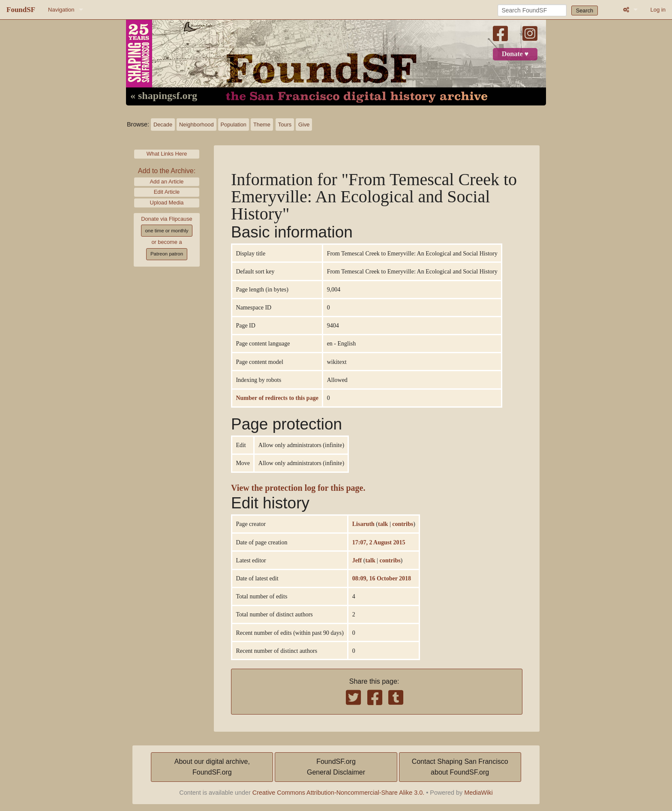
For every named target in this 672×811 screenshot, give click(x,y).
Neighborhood (196, 125)
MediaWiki (478, 793)
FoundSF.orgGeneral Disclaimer (336, 767)
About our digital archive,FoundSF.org (212, 767)
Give (304, 125)
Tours (285, 125)
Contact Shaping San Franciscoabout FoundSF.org (460, 767)
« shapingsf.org (164, 96)
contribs (403, 524)
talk (383, 524)
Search (585, 11)
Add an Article (167, 182)
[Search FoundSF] (532, 10)
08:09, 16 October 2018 (382, 578)
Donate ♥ (515, 54)
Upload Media (167, 203)
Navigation (61, 10)
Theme (262, 125)
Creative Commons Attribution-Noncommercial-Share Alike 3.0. (339, 793)
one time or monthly (166, 231)
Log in (658, 10)
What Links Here (167, 154)
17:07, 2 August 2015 (379, 542)
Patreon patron (167, 254)
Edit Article (167, 192)
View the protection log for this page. (298, 488)
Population (234, 125)
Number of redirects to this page (277, 398)
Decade (163, 125)
